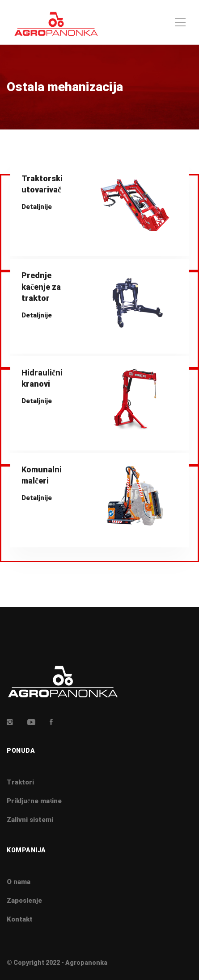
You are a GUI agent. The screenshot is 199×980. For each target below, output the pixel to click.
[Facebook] (51, 722)
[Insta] (10, 722)
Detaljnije (37, 207)
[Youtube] (31, 722)
